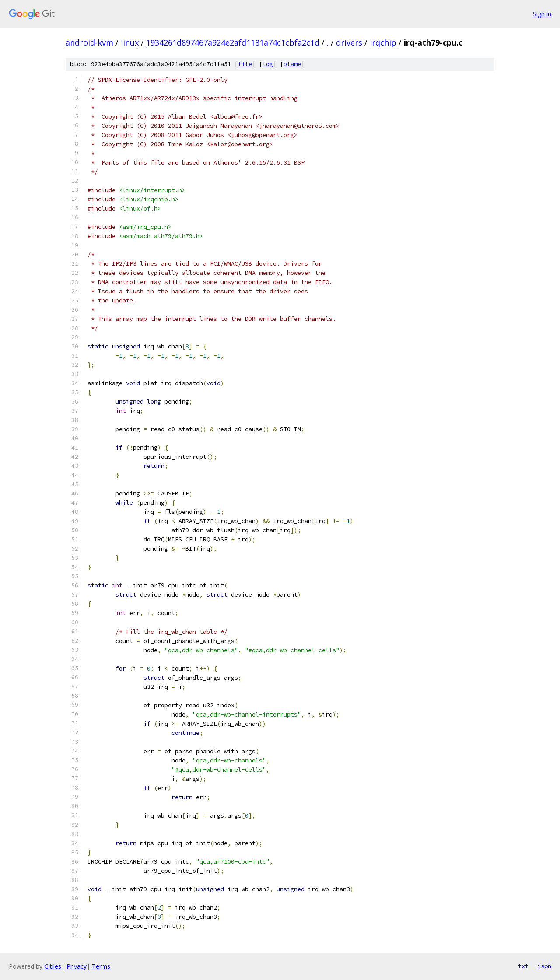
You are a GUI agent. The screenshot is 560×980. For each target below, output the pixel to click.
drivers (349, 42)
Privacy (77, 966)
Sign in (542, 14)
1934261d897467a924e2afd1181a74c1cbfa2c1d (233, 42)
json (544, 966)
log (268, 64)
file (245, 64)
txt (523, 966)
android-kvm (89, 42)
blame (292, 64)
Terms (101, 966)
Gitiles (53, 966)
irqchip (383, 42)
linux (130, 42)
